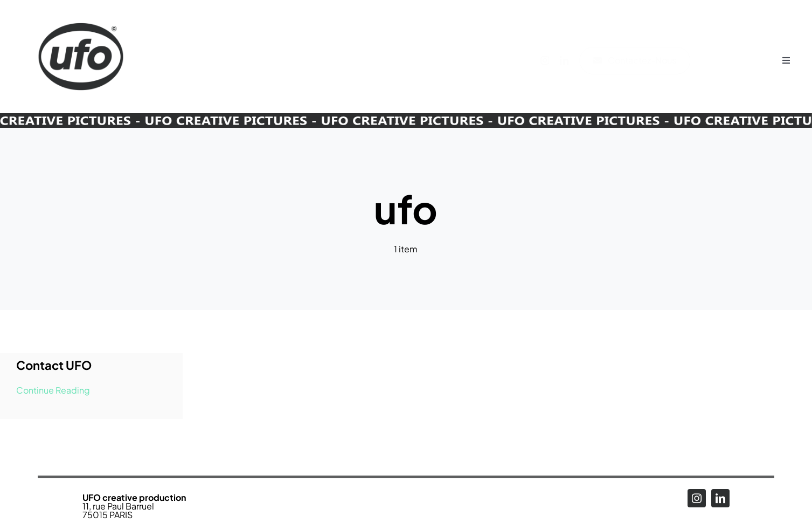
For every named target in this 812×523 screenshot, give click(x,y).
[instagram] (551, 60)
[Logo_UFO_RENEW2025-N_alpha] (81, 12)
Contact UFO (54, 365)
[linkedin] (570, 60)
